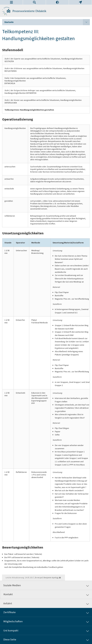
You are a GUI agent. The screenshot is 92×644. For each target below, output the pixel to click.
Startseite (47, 22)
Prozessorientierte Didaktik (29, 11)
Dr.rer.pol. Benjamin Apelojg (47, 578)
